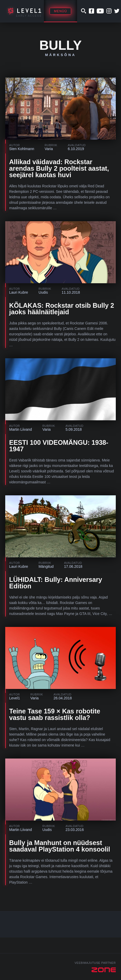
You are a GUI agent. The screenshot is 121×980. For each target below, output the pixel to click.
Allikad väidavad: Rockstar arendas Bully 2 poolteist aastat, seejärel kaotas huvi (59, 168)
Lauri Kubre (19, 292)
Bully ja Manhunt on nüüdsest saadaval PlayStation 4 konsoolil (60, 846)
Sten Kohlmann (22, 149)
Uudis (43, 292)
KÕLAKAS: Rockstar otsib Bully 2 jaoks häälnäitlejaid (62, 309)
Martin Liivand (21, 429)
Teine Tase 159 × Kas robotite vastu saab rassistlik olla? (55, 714)
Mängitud (46, 566)
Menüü (60, 11)
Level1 (15, 698)
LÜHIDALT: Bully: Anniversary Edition (56, 583)
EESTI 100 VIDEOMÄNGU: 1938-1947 (59, 446)
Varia (49, 149)
